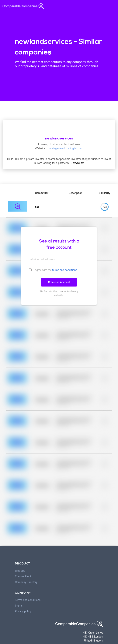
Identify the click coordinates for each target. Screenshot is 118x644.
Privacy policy (23, 611)
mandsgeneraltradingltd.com (65, 148)
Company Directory (26, 582)
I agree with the (53, 270)
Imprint (19, 606)
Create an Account (59, 282)
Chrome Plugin (24, 576)
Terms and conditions (28, 600)
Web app (20, 571)
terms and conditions (65, 270)
